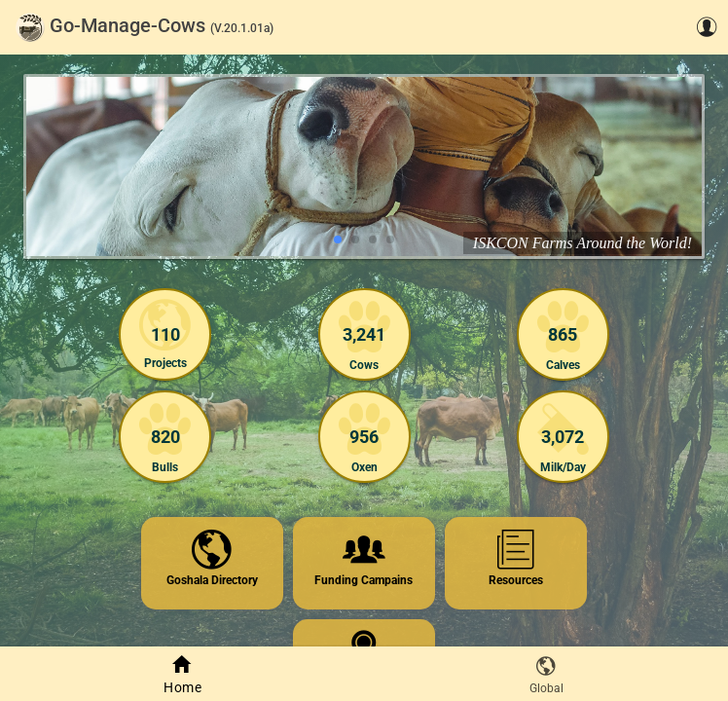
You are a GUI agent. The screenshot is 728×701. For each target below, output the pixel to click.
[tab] (182, 674)
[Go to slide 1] (338, 240)
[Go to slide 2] (355, 240)
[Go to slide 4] (390, 240)
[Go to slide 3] (373, 240)
